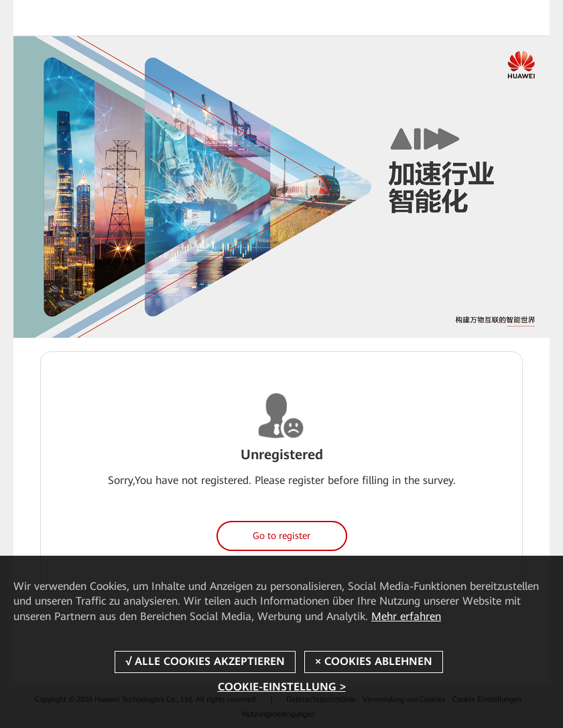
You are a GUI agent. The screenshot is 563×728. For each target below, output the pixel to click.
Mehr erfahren (406, 616)
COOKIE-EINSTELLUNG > (282, 687)
